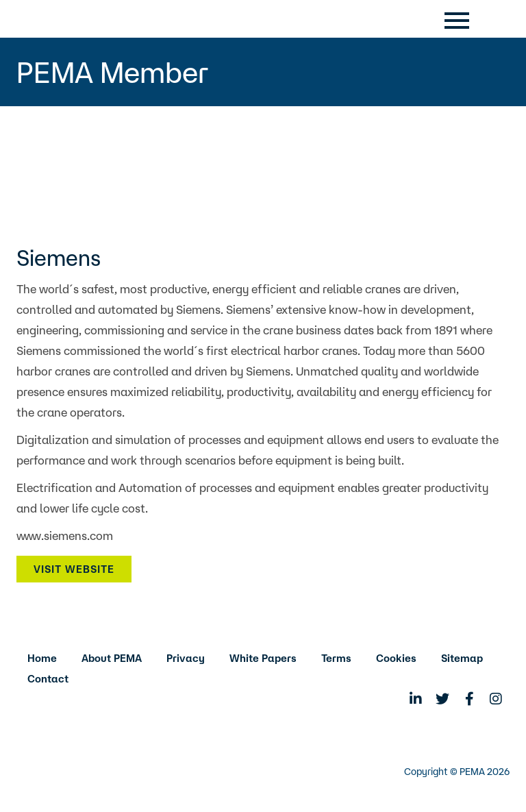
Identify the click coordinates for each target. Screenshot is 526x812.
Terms (336, 658)
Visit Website (74, 569)
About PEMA (112, 658)
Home (42, 658)
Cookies (396, 658)
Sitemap (462, 658)
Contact (48, 679)
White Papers (263, 658)
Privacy (186, 658)
